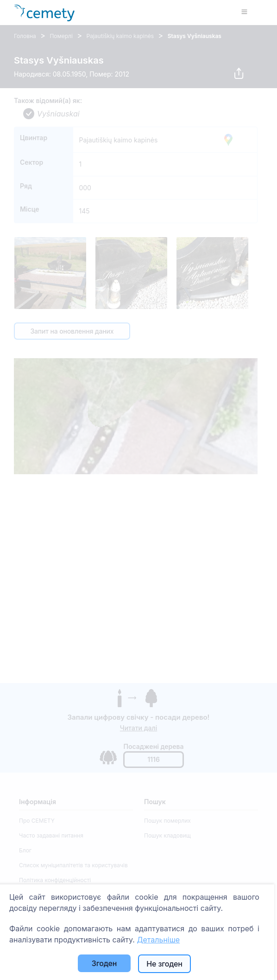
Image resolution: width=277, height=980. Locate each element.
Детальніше (158, 940)
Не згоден (164, 964)
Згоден (104, 963)
